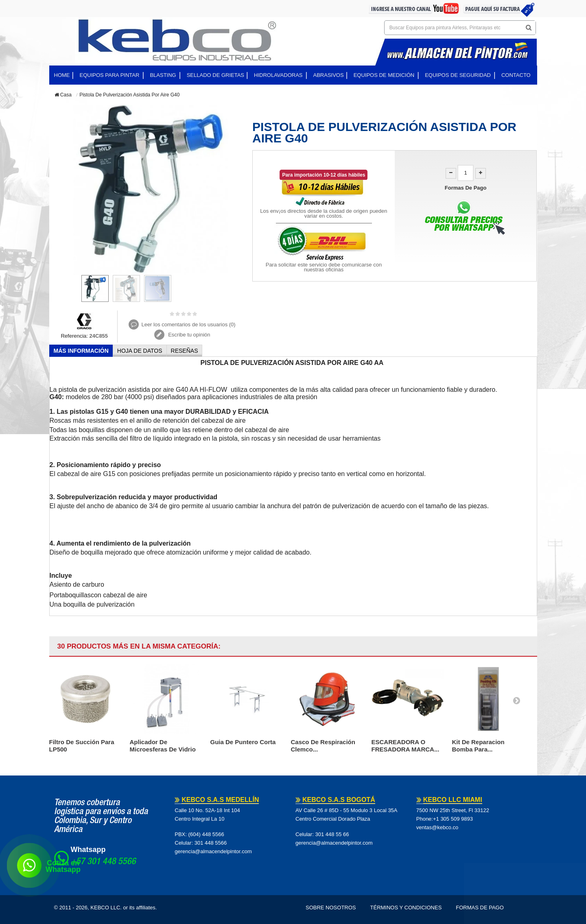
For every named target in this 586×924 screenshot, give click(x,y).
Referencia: (74, 336)
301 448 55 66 (332, 834)
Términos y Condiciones (406, 908)
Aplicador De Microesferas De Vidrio (163, 746)
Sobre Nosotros (331, 908)
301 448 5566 (211, 843)
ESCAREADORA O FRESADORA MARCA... (406, 746)
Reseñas (185, 351)
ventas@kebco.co (437, 827)
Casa (63, 95)
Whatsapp (88, 850)
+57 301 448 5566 (103, 862)
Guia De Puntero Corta (243, 742)
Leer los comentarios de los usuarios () (188, 324)
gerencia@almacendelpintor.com (213, 851)
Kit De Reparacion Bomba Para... (478, 746)
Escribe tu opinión (189, 335)
